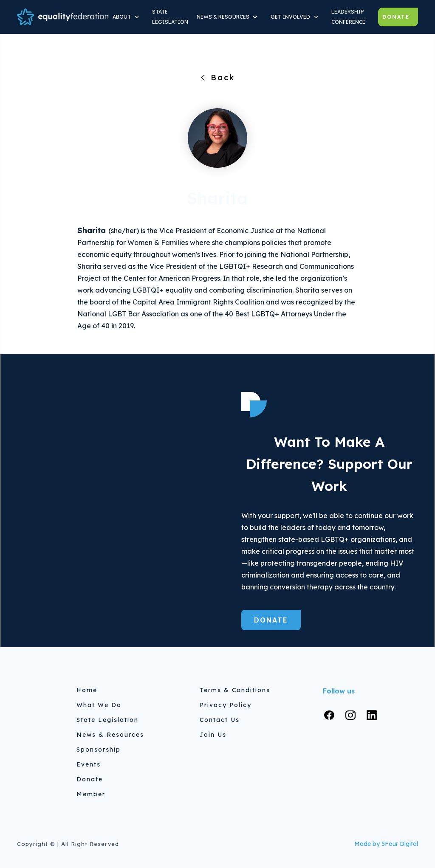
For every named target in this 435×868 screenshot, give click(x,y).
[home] (63, 17)
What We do (99, 705)
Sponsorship (99, 750)
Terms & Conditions (235, 690)
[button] (128, 17)
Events (89, 764)
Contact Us (220, 720)
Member (91, 794)
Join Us (213, 735)
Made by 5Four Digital (386, 844)
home (87, 690)
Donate (396, 17)
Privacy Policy (226, 705)
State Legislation (107, 720)
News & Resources (110, 735)
